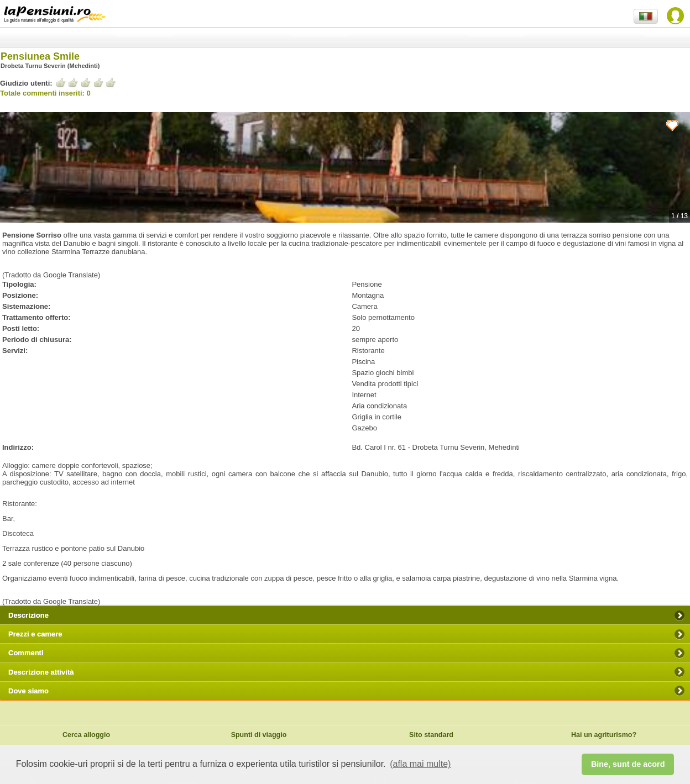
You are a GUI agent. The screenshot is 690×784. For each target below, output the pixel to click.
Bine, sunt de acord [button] (628, 764)
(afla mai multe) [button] (420, 764)
